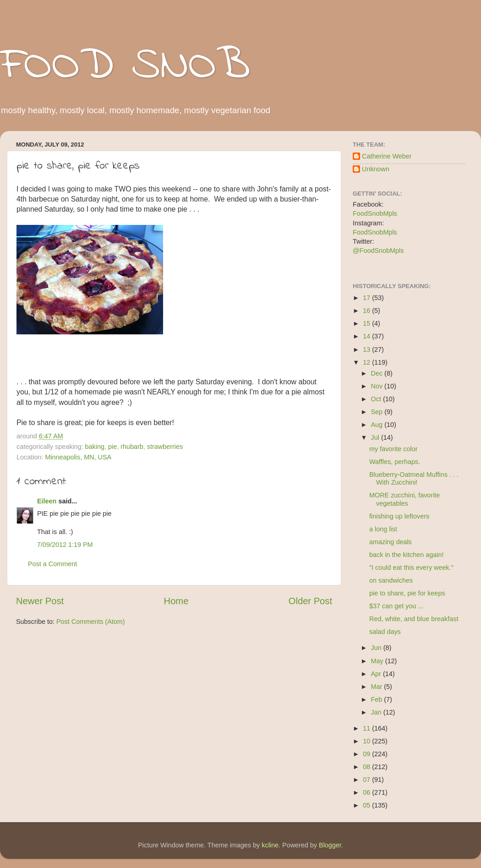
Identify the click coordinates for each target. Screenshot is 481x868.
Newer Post (40, 601)
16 (367, 311)
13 (367, 349)
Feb (378, 699)
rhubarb (132, 447)
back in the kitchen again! (406, 555)
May (378, 661)
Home (176, 601)
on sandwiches (391, 580)
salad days (385, 632)
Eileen (47, 501)
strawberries (165, 447)
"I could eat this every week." (411, 568)
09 (367, 754)
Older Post (310, 601)
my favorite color (394, 449)
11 (367, 728)
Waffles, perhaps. (395, 462)
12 (367, 362)
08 (367, 767)
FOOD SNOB (125, 66)
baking (95, 447)
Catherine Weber (387, 156)
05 (367, 805)
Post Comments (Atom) (91, 622)
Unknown (376, 169)
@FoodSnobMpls (378, 251)
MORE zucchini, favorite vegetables (404, 499)
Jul (376, 437)
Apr (377, 674)
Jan (377, 712)
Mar (378, 687)
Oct (377, 399)
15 (367, 323)
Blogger (330, 845)
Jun (377, 648)
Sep (378, 412)
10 (367, 741)
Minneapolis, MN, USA (78, 457)
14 (367, 336)
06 (367, 792)
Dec (378, 373)
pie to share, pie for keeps (407, 593)
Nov (378, 386)
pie (112, 447)
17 (367, 298)
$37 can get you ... (396, 606)
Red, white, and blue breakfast (414, 619)
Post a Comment (52, 564)
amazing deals (391, 542)
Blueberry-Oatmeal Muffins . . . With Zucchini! (414, 478)
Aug (378, 425)
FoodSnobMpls (375, 213)
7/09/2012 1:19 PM (65, 545)
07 (367, 780)
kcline (270, 845)
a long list (383, 529)
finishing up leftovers (399, 516)
